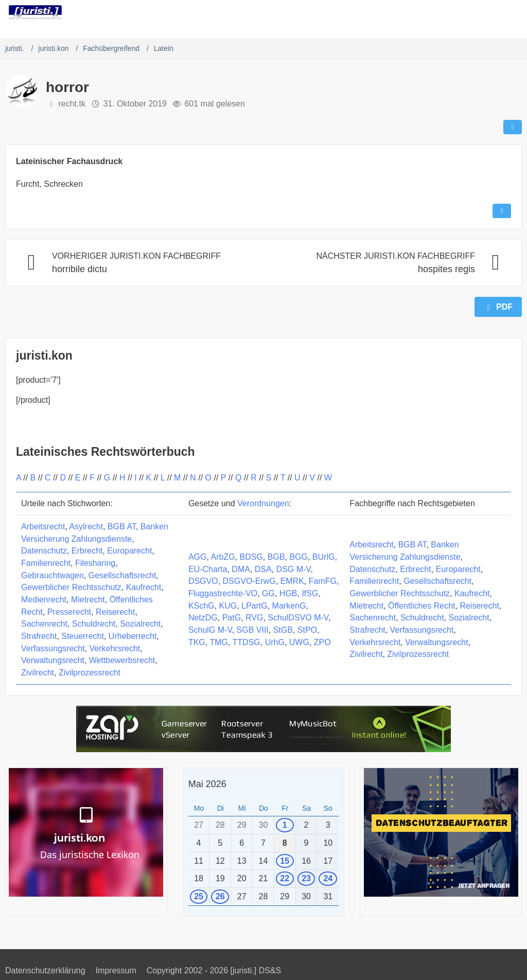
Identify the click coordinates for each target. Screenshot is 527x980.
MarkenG (289, 606)
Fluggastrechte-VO (223, 593)
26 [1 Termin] (220, 896)
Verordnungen (263, 503)
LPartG (254, 606)
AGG (198, 557)
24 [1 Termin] (328, 878)
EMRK (292, 581)
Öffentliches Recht (421, 606)
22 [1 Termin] (285, 878)
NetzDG (203, 618)
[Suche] (462, 13)
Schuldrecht (94, 624)
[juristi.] (35, 12)
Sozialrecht (140, 624)
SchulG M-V (210, 630)
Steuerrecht (83, 636)
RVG (254, 618)
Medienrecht (44, 600)
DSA (263, 569)
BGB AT (122, 527)
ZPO (322, 642)
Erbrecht (87, 551)
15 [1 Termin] (285, 861)
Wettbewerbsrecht (122, 660)
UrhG (275, 642)
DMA (241, 569)
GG (268, 593)
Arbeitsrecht (43, 527)
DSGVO (203, 581)
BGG (298, 557)
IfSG (310, 593)
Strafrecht (39, 636)
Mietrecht (88, 600)
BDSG (251, 557)
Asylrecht (86, 527)
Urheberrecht (133, 636)
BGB (276, 557)
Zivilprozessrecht (90, 673)
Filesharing (95, 563)
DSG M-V (294, 569)
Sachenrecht (44, 624)
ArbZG (223, 557)
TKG (197, 642)
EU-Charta (208, 569)
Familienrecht (46, 563)
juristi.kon (44, 355)
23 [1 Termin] (306, 878)
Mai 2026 (207, 784)
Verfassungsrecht (53, 648)
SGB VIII (253, 630)
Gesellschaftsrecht (122, 575)
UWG (299, 642)
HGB (288, 593)
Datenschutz (44, 551)
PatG (232, 618)
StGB (283, 630)
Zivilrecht (38, 673)
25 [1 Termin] (199, 896)
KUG (228, 606)
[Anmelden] (488, 13)
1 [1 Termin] (285, 825)
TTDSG (247, 642)
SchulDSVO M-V (298, 618)
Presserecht (69, 612)
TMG (219, 642)
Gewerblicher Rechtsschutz (71, 587)
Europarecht (129, 551)
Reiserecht (115, 612)
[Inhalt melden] (502, 211)
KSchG (201, 606)
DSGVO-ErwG (249, 581)
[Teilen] (513, 127)
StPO (307, 630)
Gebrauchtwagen (52, 575)
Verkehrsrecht (115, 648)
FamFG (323, 581)
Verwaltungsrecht (53, 660)
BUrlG (324, 557)
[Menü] (514, 13)
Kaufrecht (144, 587)
